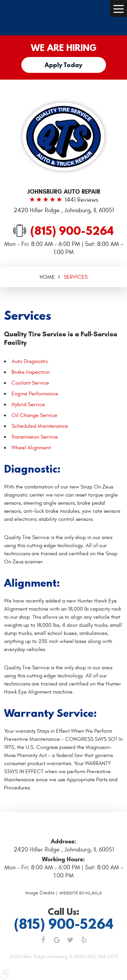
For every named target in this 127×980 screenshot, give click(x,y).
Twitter (70, 940)
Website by (80, 893)
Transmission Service (35, 437)
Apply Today (63, 65)
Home (47, 277)
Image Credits (40, 893)
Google (57, 940)
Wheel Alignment (31, 448)
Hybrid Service (28, 404)
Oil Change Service (34, 415)
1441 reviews (81, 200)
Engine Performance (35, 394)
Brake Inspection (31, 372)
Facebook (43, 940)
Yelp (84, 940)
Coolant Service (30, 383)
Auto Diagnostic (30, 361)
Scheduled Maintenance (40, 426)
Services (76, 277)
